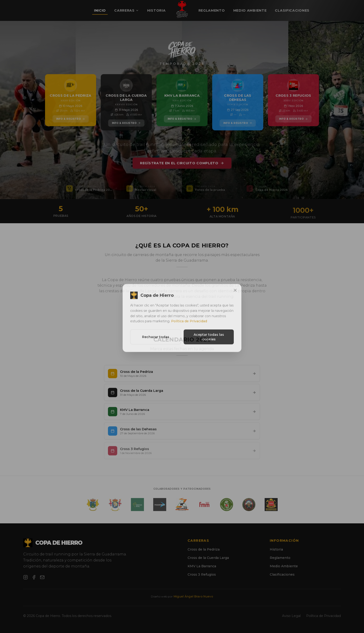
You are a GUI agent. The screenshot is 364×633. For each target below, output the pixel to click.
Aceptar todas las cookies (209, 341)
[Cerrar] (235, 295)
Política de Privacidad (189, 325)
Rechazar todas (156, 341)
